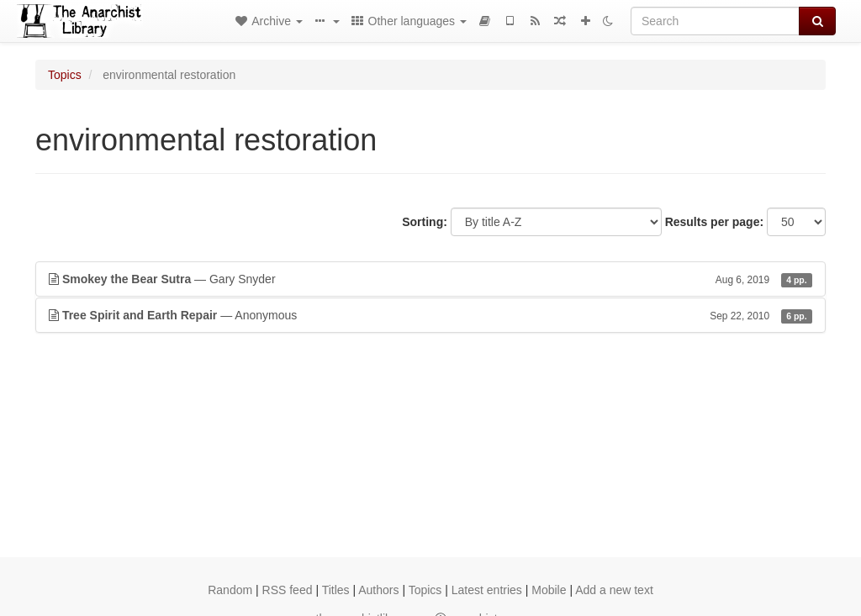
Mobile (549, 590)
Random (230, 590)
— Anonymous (430, 315)
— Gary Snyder (430, 279)
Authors (378, 590)
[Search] (715, 21)
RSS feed (288, 590)
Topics (65, 75)
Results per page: (714, 222)
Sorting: (425, 222)
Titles (336, 590)
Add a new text (614, 590)
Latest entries (487, 590)
